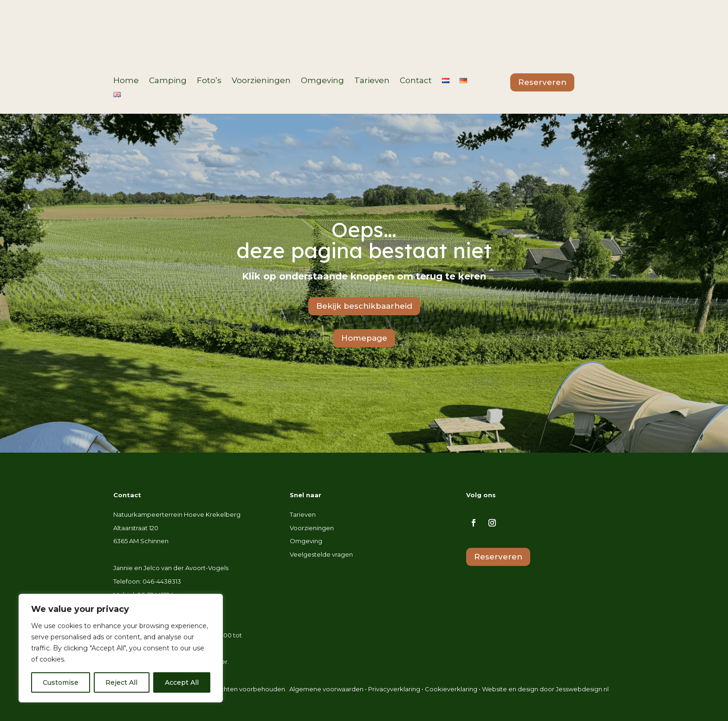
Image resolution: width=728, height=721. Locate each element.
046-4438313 (162, 581)
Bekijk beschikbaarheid (364, 306)
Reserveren (542, 82)
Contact (416, 81)
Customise (61, 682)
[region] (121, 648)
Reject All (121, 682)
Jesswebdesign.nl (582, 689)
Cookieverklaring (451, 689)
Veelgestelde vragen (321, 554)
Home (126, 81)
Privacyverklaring (394, 689)
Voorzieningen (261, 81)
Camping (168, 81)
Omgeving (322, 81)
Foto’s (209, 81)
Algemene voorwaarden (326, 689)
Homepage (364, 338)
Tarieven (372, 81)
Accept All (182, 682)
